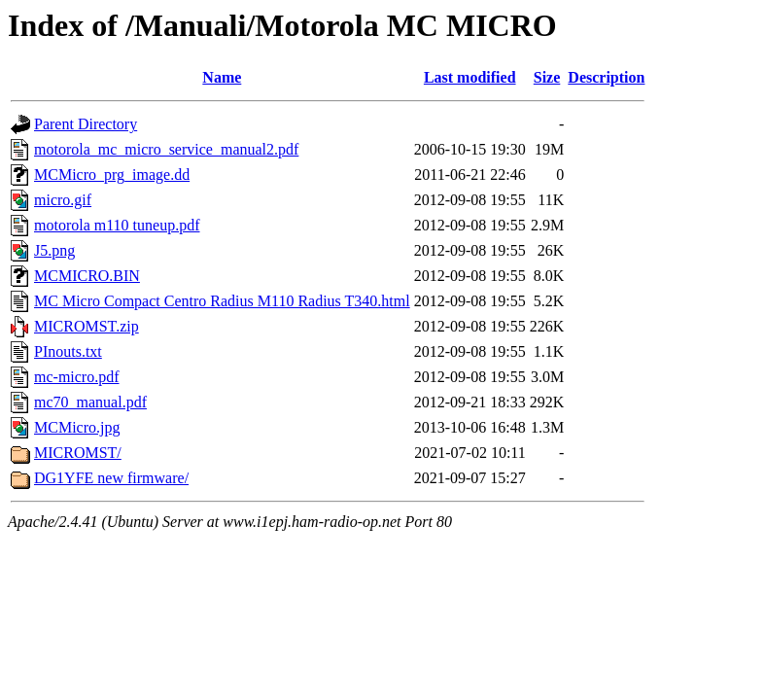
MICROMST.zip (87, 326)
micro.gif (63, 200)
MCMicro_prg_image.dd (112, 175)
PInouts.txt (68, 351)
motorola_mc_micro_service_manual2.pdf (166, 149)
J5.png (54, 250)
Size (547, 77)
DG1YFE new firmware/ (111, 478)
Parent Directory (86, 124)
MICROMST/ (78, 453)
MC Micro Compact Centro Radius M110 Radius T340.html (222, 301)
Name (222, 77)
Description (606, 77)
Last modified (470, 77)
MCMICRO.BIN (87, 276)
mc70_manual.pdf (90, 402)
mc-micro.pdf (77, 377)
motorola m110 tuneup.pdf (117, 225)
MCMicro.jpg (77, 427)
